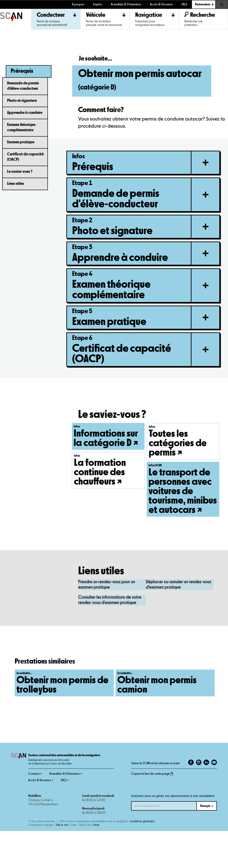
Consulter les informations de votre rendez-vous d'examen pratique (110, 637)
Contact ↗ (35, 811)
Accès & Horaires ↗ (41, 817)
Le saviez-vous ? (20, 172)
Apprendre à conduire (25, 113)
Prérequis (22, 71)
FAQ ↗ (65, 817)
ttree (97, 862)
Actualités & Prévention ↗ (66, 811)
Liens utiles (16, 184)
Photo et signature (22, 101)
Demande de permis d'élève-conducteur (23, 86)
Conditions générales (142, 858)
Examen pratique (21, 142)
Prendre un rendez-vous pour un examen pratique (107, 622)
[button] (204, 4)
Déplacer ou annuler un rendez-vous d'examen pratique (178, 622)
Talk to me (62, 862)
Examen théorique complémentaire (21, 127)
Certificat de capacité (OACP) (25, 157)
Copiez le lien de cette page (152, 811)
